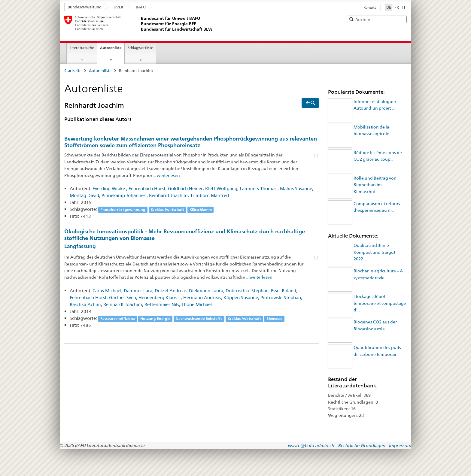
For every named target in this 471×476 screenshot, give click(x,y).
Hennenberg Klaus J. (160, 297)
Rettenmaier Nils (162, 304)
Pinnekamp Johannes (124, 195)
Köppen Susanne (241, 297)
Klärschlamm (201, 209)
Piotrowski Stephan (281, 297)
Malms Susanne (296, 188)
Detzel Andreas (171, 291)
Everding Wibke (109, 188)
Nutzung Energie (155, 318)
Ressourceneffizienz (118, 318)
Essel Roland (284, 291)
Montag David (84, 195)
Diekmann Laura (206, 291)
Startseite (73, 71)
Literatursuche (82, 48)
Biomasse (274, 318)
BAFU (141, 7)
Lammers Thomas (259, 188)
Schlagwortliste (140, 48)
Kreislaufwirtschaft (167, 209)
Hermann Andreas (202, 297)
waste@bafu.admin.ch (311, 446)
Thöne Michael (197, 304)
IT (404, 7)
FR (397, 7)
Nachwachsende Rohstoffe (199, 318)
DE (389, 7)
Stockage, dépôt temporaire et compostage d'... (380, 303)
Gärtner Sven (123, 297)
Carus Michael (107, 291)
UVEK (119, 7)
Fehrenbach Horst (147, 188)
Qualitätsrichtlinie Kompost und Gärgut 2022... (374, 252)
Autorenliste (111, 48)
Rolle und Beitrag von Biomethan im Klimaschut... (375, 185)
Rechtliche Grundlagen (362, 446)
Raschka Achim (85, 304)
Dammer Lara (138, 291)
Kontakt (370, 8)
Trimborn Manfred (210, 195)
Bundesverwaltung (85, 7)
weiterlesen (168, 175)
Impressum (400, 446)
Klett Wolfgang (221, 188)
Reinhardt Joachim (168, 195)
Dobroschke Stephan (247, 291)
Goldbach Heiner (185, 188)
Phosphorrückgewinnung (123, 209)
